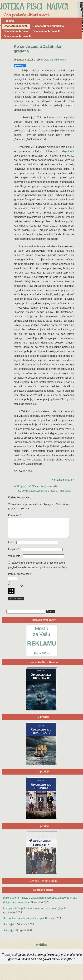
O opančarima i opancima (48, 26)
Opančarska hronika (16, 31)
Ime (11, 546)
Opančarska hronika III (18, 36)
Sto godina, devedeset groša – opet (24, 922)
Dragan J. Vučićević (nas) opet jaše (36, 486)
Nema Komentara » (63, 480)
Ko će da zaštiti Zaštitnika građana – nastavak (46, 491)
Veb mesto (14, 560)
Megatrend (68, 151)
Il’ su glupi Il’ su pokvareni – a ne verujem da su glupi (33, 912)
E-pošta (13, 553)
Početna (9, 21)
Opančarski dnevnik (16, 26)
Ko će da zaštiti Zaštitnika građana (37, 49)
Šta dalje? (9, 934)
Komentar (15, 515)
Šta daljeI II (10, 928)
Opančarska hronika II (46, 31)
